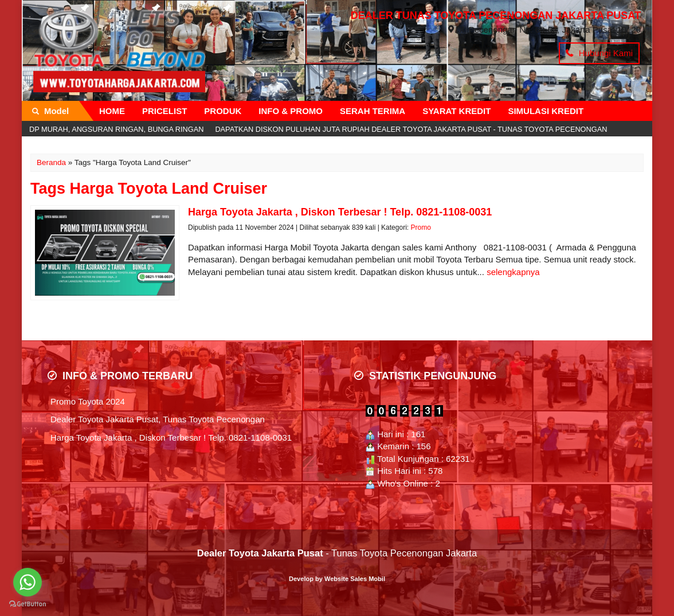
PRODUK (223, 111)
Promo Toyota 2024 (88, 401)
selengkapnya (513, 272)
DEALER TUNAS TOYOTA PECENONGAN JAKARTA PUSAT (496, 15)
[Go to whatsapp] (28, 582)
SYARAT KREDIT (456, 111)
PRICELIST (164, 111)
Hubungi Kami (599, 53)
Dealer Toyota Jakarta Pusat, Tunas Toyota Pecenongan (158, 419)
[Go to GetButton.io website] (28, 604)
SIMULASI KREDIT (546, 111)
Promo (420, 227)
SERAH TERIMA (373, 111)
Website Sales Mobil (355, 579)
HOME (112, 111)
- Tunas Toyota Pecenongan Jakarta (337, 553)
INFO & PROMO (291, 111)
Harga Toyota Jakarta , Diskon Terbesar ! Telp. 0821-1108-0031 (171, 438)
